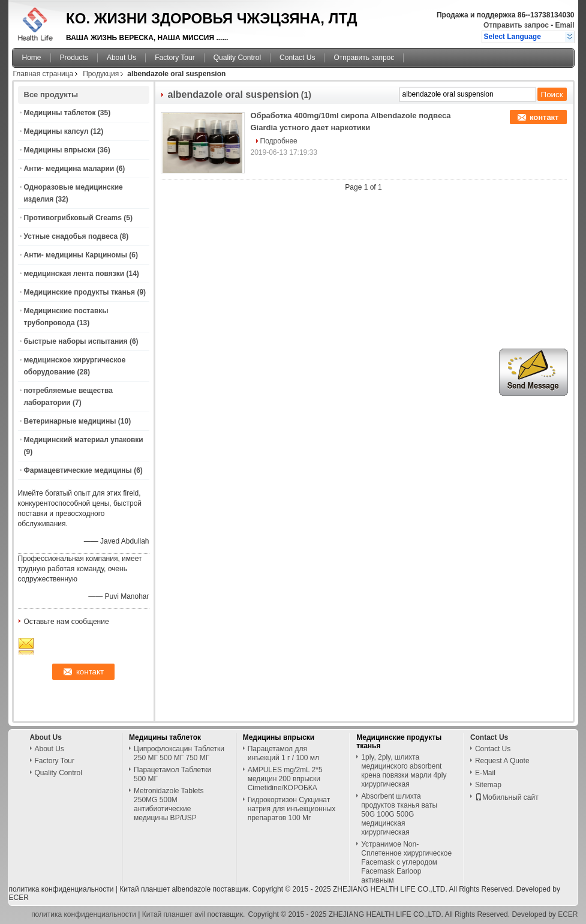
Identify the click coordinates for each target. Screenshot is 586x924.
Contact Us (297, 58)
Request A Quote (502, 761)
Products (74, 58)
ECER (19, 898)
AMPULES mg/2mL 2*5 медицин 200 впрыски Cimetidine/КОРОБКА (285, 779)
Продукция (101, 74)
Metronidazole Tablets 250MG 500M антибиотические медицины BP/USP (169, 804)
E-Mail (485, 773)
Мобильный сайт (507, 797)
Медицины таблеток (60, 113)
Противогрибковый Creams (73, 218)
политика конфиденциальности (61, 889)
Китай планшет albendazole (165, 889)
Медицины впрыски (60, 150)
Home (32, 58)
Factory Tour (175, 58)
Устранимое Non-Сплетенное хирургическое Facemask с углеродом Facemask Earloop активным (406, 862)
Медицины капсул (56, 131)
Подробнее (279, 141)
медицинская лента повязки (74, 274)
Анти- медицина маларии (69, 169)
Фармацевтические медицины (78, 470)
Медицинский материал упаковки (84, 440)
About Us (121, 58)
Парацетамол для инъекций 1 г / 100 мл (283, 753)
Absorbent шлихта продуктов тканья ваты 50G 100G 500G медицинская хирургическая (399, 814)
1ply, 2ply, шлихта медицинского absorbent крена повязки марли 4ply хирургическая (404, 771)
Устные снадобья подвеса (71, 236)
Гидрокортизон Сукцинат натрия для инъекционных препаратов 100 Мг (292, 809)
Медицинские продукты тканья (80, 292)
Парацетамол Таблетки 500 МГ (172, 774)
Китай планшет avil (174, 914)
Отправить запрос (517, 25)
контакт (544, 117)
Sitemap (488, 785)
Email (564, 25)
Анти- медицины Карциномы (76, 255)
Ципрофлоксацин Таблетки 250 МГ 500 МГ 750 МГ (179, 753)
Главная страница (43, 74)
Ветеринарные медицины (70, 421)
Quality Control (237, 58)
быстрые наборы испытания (76, 341)
